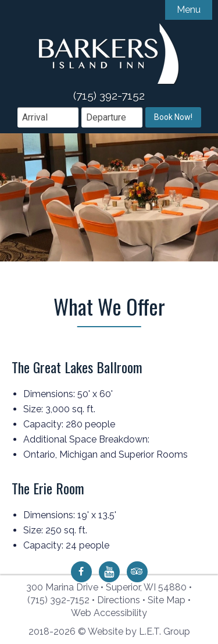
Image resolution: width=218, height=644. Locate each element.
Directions (119, 600)
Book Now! (173, 117)
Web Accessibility (109, 613)
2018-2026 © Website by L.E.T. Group (109, 631)
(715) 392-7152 (109, 95)
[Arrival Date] (48, 117)
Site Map (167, 600)
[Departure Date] (112, 117)
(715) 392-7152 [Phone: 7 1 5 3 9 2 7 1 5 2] (58, 600)
